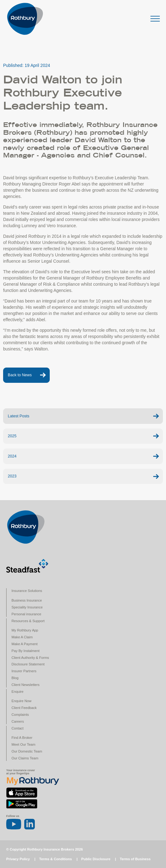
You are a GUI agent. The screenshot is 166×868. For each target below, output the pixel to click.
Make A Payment (25, 644)
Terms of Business (135, 859)
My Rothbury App (25, 630)
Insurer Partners (24, 671)
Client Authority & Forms (30, 658)
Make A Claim (22, 637)
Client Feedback (24, 708)
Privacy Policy (18, 859)
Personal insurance (26, 614)
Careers (18, 721)
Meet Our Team (23, 744)
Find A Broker (22, 738)
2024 (12, 456)
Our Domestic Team (27, 751)
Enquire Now (21, 701)
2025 (12, 436)
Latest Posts (18, 416)
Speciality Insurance (27, 607)
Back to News (20, 375)
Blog (15, 678)
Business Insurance (27, 600)
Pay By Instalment (25, 651)
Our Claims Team (25, 758)
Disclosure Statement (28, 664)
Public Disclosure (96, 859)
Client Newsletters (25, 685)
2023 (12, 476)
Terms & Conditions (55, 859)
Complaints (20, 715)
